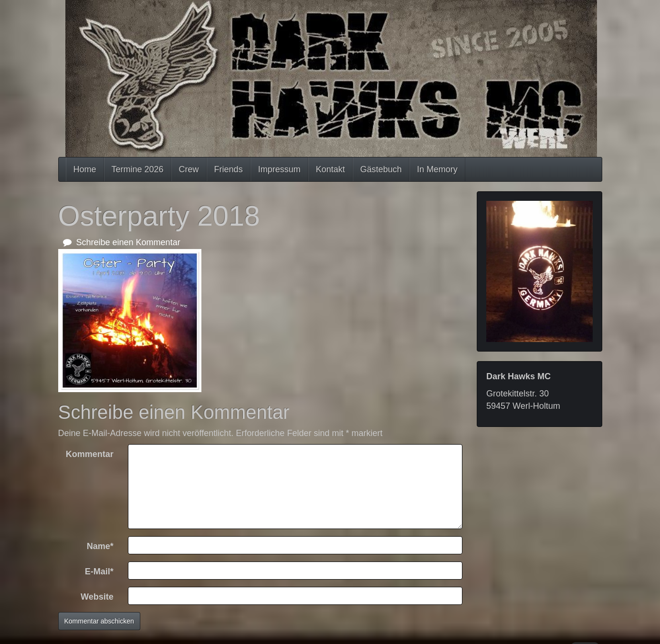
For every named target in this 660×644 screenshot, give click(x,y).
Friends (229, 169)
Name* (100, 546)
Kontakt (330, 169)
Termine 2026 (138, 169)
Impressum (279, 169)
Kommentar (90, 454)
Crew (189, 169)
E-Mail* (99, 571)
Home (85, 169)
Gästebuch (381, 169)
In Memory (437, 169)
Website (97, 597)
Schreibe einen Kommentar (122, 242)
